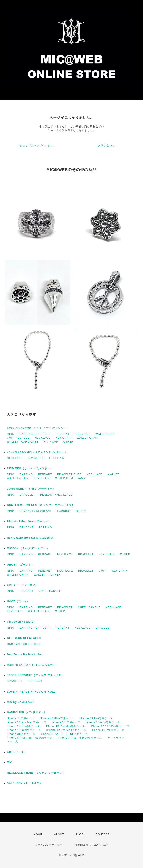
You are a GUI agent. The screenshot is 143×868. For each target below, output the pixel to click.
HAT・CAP (51, 442)
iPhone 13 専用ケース (66, 722)
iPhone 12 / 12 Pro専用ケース (110, 726)
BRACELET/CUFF (69, 474)
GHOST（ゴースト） (21, 565)
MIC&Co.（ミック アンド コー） (28, 548)
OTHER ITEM (64, 478)
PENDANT (62, 434)
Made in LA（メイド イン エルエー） (31, 665)
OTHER (68, 442)
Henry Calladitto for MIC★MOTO (30, 538)
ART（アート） (17, 752)
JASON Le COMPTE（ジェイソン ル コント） (37, 452)
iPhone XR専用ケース (21, 734)
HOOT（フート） (18, 601)
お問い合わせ (106, 145)
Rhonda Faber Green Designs (28, 522)
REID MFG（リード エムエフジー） (30, 468)
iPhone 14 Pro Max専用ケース (27, 722)
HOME (38, 835)
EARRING (26, 474)
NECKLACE (43, 438)
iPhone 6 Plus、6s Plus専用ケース (30, 738)
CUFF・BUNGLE (18, 438)
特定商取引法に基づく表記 (91, 845)
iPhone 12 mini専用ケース (24, 730)
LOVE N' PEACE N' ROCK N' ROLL (31, 692)
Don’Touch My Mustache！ (26, 655)
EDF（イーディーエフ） (22, 585)
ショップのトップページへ (37, 145)
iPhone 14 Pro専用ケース (96, 718)
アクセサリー (116, 738)
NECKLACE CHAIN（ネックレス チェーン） (36, 773)
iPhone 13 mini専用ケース (103, 722)
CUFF (103, 571)
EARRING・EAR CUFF (35, 434)
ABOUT (59, 835)
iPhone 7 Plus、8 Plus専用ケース (80, 738)
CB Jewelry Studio (20, 622)
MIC (10, 762)
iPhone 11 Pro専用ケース (108, 730)
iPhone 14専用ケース (21, 718)
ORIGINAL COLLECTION (24, 644)
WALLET (113, 474)
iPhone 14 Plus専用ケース (57, 718)
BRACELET (82, 434)
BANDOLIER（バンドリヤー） (27, 712)
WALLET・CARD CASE (23, 442)
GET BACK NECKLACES (24, 638)
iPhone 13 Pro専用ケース (24, 726)
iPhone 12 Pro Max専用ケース (66, 730)
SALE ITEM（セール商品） (25, 783)
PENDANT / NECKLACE (56, 495)
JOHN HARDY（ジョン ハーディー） (31, 489)
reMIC (83, 478)
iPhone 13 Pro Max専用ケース (65, 726)
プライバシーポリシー (49, 845)
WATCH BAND (105, 434)
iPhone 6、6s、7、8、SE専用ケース (64, 734)
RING (11, 434)
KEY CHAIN (64, 438)
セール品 (13, 742)
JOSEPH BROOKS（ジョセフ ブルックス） (36, 675)
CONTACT (102, 835)
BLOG (80, 835)
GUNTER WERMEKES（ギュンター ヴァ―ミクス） (41, 505)
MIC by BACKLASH (20, 702)
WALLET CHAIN (88, 438)
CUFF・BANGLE (50, 591)
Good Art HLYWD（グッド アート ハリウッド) (37, 428)
